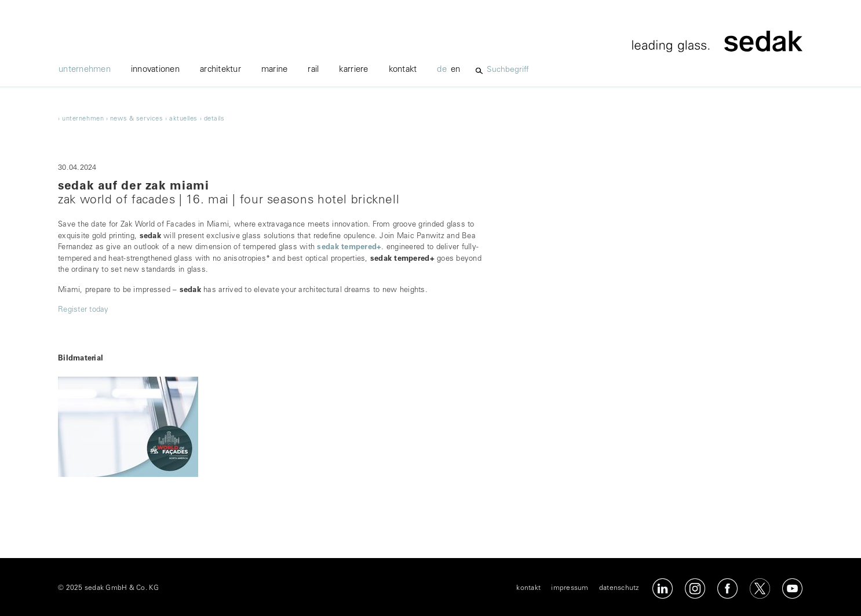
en (456, 70)
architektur (220, 70)
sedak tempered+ (349, 248)
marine (275, 70)
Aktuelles (183, 119)
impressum (570, 588)
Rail (313, 70)
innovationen (155, 70)
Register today (83, 310)
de (442, 70)
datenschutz (619, 588)
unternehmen (85, 70)
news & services (136, 119)
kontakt (403, 70)
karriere (353, 70)
